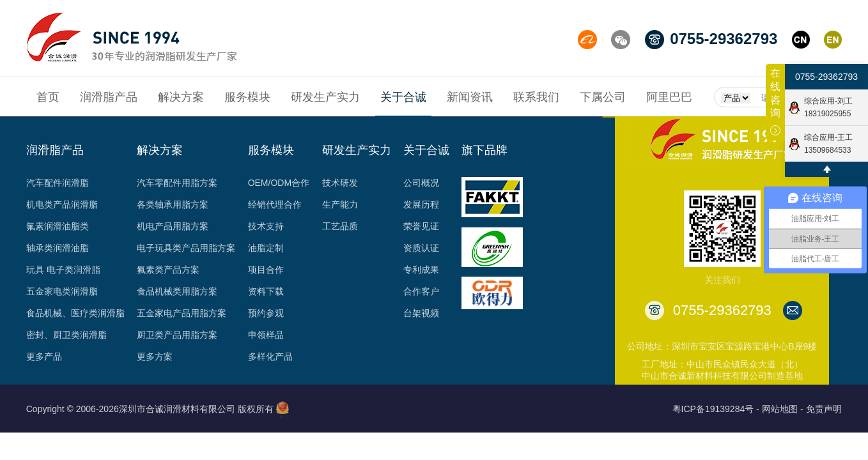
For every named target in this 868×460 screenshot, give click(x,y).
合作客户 (421, 291)
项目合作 (266, 270)
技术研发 (340, 183)
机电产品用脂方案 (173, 226)
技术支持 (266, 226)
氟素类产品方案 (168, 270)
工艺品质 (340, 226)
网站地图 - (783, 409)
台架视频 (421, 313)
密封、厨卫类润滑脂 (66, 335)
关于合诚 (426, 150)
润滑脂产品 (55, 150)
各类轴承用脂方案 (173, 204)
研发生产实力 (357, 150)
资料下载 (266, 291)
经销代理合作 (275, 204)
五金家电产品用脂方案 (182, 313)
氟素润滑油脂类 (58, 226)
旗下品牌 (484, 150)
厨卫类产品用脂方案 (177, 335)
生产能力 (340, 204)
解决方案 (160, 150)
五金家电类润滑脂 (62, 291)
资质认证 (421, 248)
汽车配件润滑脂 (58, 183)
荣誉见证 (421, 226)
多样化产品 (270, 356)
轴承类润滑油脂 (58, 248)
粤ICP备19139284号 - (716, 409)
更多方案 (155, 356)
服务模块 (271, 150)
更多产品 (44, 356)
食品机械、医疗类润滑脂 (75, 313)
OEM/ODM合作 (279, 183)
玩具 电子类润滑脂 (63, 270)
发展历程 (421, 204)
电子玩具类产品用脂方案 (186, 248)
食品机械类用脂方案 (177, 291)
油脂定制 (266, 248)
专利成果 (421, 270)
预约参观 (266, 313)
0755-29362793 (826, 77)
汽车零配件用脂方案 (177, 183)
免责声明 (824, 409)
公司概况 (421, 183)
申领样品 (266, 335)
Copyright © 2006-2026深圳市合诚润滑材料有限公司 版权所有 (150, 409)
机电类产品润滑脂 (62, 204)
